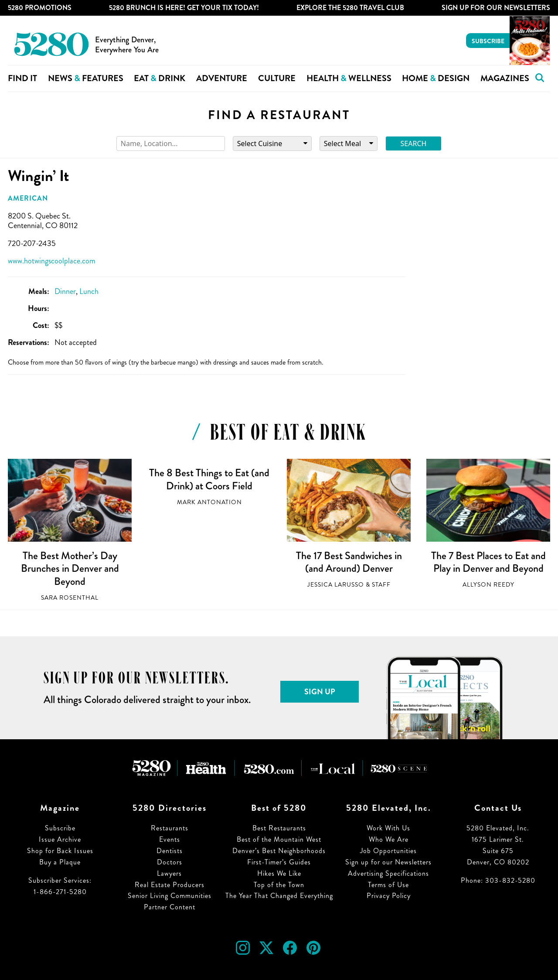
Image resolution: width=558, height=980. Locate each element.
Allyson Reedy (488, 585)
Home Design (436, 78)
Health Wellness (349, 78)
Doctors (170, 862)
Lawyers (169, 873)
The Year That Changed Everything (279, 896)
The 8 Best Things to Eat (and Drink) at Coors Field (209, 479)
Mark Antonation (209, 502)
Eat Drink (160, 78)
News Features (86, 78)
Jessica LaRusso (336, 585)
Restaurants (170, 828)
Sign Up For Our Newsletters (496, 8)
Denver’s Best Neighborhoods (279, 851)
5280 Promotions (40, 8)
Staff (381, 585)
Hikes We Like (279, 873)
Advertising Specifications (388, 873)
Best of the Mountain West (279, 839)
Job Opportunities (388, 851)
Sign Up (320, 692)
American (28, 198)
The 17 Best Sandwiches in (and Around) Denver (349, 562)
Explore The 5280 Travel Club (350, 8)
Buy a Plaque (60, 862)
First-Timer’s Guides (279, 862)
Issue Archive (60, 839)
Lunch (89, 291)
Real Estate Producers (170, 885)
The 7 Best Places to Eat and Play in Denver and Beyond (488, 562)
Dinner (65, 291)
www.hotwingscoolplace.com (52, 261)
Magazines (505, 78)
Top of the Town (279, 885)
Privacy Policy (389, 896)
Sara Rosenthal (70, 598)
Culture (277, 78)
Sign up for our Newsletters (388, 862)
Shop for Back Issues (60, 851)
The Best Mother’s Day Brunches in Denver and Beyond (70, 569)
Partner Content (170, 907)
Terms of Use (388, 885)
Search (414, 143)
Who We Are (389, 839)
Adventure (222, 78)
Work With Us (388, 828)
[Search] (171, 144)
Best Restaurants (279, 828)
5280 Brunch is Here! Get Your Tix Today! (184, 8)
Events (170, 839)
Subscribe (488, 41)
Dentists (170, 851)
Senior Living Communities (170, 896)
